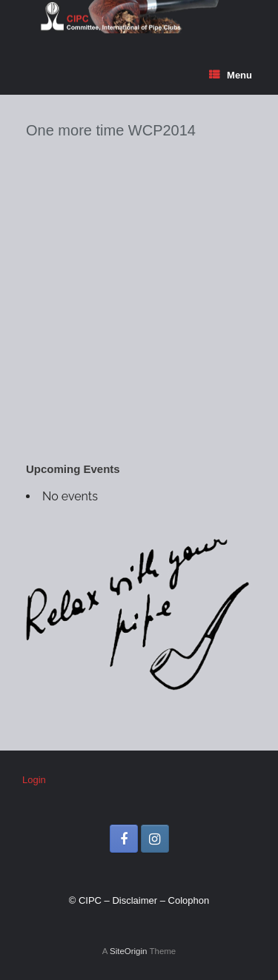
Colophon (189, 900)
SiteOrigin (129, 951)
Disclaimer (135, 900)
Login (34, 780)
